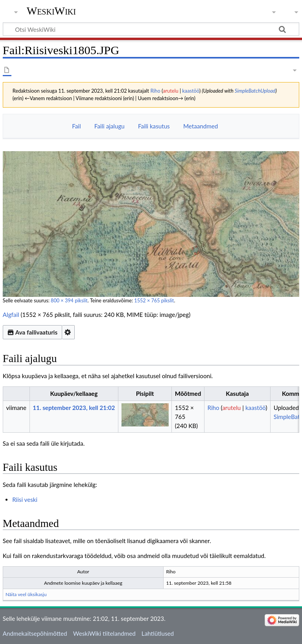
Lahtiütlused (158, 633)
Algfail (11, 315)
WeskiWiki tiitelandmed (104, 633)
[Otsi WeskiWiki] (151, 29)
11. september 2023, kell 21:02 (74, 408)
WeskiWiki (51, 11)
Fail (76, 126)
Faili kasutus (154, 126)
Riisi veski (25, 499)
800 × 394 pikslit (69, 301)
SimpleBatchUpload (255, 91)
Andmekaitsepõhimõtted (35, 633)
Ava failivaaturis (32, 332)
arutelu (170, 91)
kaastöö (191, 91)
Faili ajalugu (110, 126)
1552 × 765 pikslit (154, 301)
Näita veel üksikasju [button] (26, 594)
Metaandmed (201, 126)
